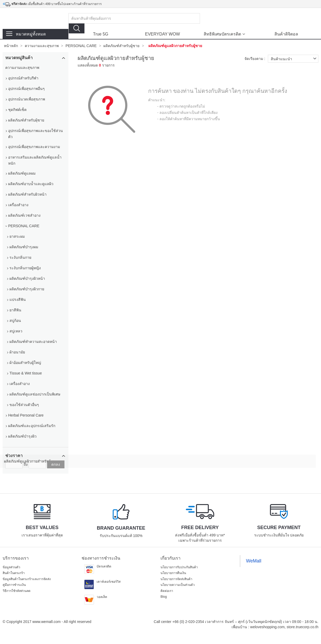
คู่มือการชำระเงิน (14, 585)
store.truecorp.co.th (302, 627)
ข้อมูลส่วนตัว (11, 567)
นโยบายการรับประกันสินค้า (179, 567)
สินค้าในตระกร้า (14, 573)
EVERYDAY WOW (162, 34)
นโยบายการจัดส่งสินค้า (176, 579)
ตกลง (56, 464)
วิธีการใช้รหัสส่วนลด (17, 591)
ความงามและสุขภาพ (42, 46)
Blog (164, 597)
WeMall (254, 561)
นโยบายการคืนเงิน (173, 573)
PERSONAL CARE (81, 46)
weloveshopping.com (267, 627)
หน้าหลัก (11, 46)
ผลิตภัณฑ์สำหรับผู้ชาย (121, 46)
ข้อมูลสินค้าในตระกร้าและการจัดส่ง (27, 579)
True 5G (101, 34)
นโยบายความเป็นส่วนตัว (178, 585)
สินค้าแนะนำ (295, 59)
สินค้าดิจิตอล (286, 34)
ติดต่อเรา (167, 591)
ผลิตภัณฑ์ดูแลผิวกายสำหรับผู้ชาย (175, 46)
